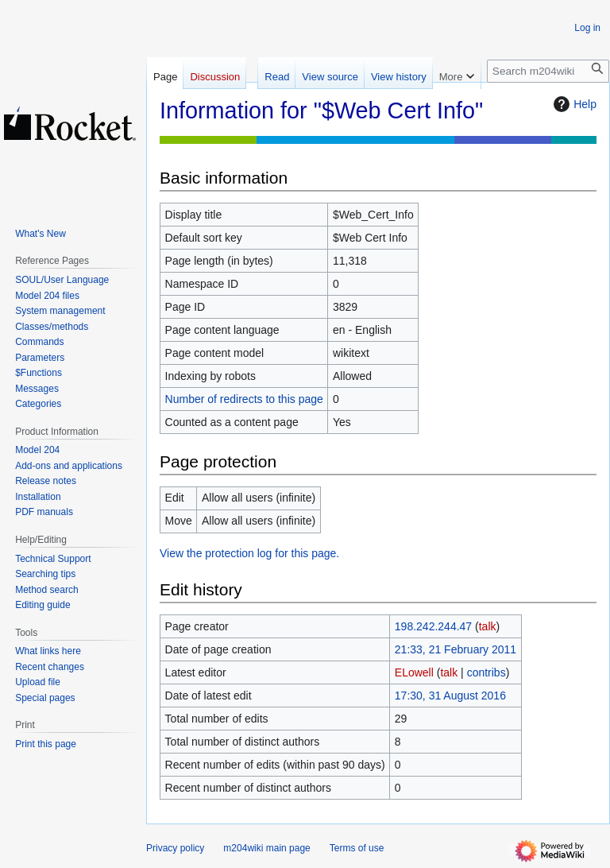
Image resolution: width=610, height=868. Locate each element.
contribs (486, 672)
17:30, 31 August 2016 (450, 696)
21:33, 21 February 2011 (456, 649)
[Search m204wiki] (548, 71)
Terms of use (357, 848)
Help (573, 104)
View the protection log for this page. (249, 553)
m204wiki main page (266, 848)
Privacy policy (175, 848)
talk (488, 626)
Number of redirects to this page (244, 399)
